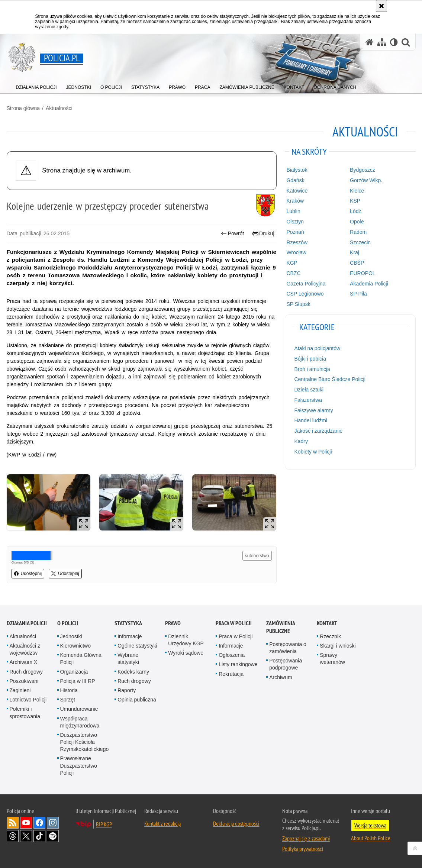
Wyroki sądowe (186, 653)
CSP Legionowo (305, 294)
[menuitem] (36, 86)
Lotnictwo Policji (28, 700)
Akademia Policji (369, 284)
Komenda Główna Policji (81, 659)
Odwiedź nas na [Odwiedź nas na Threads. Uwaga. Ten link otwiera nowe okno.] (13, 836)
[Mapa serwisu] (382, 42)
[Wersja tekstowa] (394, 42)
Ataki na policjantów (317, 348)
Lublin (293, 211)
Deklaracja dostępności (236, 823)
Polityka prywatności (303, 849)
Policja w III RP (78, 681)
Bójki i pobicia (310, 359)
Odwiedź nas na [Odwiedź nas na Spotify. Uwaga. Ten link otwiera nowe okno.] (53, 836)
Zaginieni (20, 690)
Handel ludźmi (311, 420)
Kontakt (327, 623)
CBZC (293, 273)
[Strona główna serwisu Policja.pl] (370, 42)
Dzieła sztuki (309, 390)
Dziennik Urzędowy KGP (186, 640)
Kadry (301, 441)
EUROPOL (363, 273)
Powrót (232, 234)
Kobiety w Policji (313, 452)
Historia (69, 690)
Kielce (357, 191)
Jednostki (71, 636)
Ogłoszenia (232, 655)
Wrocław (296, 252)
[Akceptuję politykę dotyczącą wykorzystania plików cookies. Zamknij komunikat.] (381, 6)
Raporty (127, 690)
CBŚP (357, 263)
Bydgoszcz (363, 170)
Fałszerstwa (308, 400)
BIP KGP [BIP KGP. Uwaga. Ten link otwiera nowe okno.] (104, 824)
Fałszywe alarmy (313, 410)
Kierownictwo (75, 646)
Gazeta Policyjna (306, 284)
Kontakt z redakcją (162, 823)
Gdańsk (295, 180)
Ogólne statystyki (137, 646)
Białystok (297, 170)
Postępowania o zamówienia (288, 648)
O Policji (68, 623)
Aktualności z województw (25, 649)
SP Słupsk (298, 304)
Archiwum (281, 677)
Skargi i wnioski (338, 646)
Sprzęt (68, 700)
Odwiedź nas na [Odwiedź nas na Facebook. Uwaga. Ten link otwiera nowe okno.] (39, 823)
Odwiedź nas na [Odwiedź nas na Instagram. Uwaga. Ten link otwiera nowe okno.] (53, 823)
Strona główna (23, 108)
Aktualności (59, 108)
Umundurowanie (79, 709)
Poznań (295, 232)
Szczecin (360, 242)
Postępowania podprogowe (286, 664)
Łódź (355, 211)
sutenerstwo (257, 556)
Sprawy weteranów (332, 659)
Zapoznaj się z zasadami (306, 838)
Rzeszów (297, 242)
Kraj (355, 252)
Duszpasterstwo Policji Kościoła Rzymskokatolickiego (85, 742)
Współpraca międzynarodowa (80, 722)
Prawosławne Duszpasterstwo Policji (79, 765)
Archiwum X (24, 662)
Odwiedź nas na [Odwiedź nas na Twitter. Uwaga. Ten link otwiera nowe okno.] (26, 836)
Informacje (130, 636)
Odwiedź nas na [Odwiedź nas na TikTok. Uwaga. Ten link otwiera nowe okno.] (39, 836)
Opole (357, 222)
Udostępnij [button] (28, 574)
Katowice (297, 191)
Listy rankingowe (238, 664)
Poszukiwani (24, 681)
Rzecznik (330, 636)
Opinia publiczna (137, 700)
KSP (355, 201)
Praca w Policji (234, 623)
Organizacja (74, 672)
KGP (292, 263)
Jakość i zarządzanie (318, 431)
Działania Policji (27, 623)
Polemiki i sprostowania (25, 712)
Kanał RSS (13, 823)
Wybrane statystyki (128, 659)
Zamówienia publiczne (281, 627)
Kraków (295, 201)
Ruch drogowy (26, 672)
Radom (358, 232)
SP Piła (358, 294)
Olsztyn (295, 222)
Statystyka (128, 623)
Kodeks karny (133, 672)
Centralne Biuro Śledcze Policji (330, 379)
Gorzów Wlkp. (366, 180)
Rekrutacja (231, 674)
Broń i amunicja (312, 369)
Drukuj (263, 234)
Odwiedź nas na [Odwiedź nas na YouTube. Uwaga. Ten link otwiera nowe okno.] (26, 823)
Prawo (173, 623)
